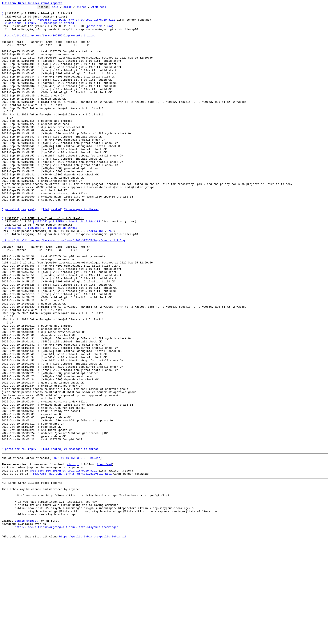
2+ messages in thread (81, 250)
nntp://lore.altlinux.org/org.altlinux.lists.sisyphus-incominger (66, 628)
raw (109, 30)
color (74, 8)
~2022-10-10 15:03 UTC (68, 546)
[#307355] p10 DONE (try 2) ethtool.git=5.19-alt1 (76, 23)
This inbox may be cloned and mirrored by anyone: (41, 583)
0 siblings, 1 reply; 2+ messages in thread (40, 27)
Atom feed (105, 8)
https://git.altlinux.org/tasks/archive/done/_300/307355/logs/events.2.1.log (63, 286)
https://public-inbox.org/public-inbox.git (93, 639)
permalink (94, 30)
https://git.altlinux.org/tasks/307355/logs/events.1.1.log (49, 42)
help (62, 8)
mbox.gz (73, 554)
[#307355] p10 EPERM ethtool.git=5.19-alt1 (67, 264)
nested (56, 250)
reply (32, 250)
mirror (88, 8)
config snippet (26, 620)
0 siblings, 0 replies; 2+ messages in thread (41, 271)
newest (95, 546)
